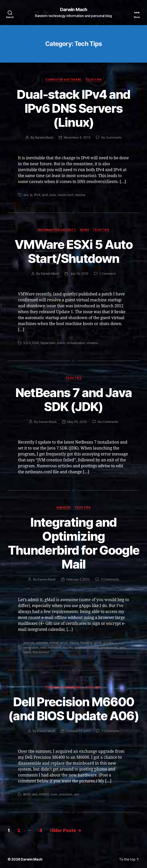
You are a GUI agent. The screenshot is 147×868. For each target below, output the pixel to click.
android (29, 642)
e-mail (54, 642)
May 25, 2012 (77, 421)
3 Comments (110, 578)
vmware (92, 342)
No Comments (111, 137)
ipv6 (45, 195)
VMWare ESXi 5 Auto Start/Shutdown (73, 251)
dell (35, 792)
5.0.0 (27, 342)
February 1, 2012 (78, 578)
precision (66, 792)
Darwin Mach (73, 10)
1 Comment (107, 273)
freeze (74, 642)
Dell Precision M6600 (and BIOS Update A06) (73, 707)
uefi (77, 792)
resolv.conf (65, 195)
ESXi (36, 342)
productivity (109, 646)
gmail (97, 642)
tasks (27, 651)
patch (61, 342)
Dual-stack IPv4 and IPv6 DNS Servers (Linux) (73, 108)
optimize (81, 646)
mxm (54, 792)
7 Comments (110, 729)
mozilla (68, 646)
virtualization (76, 342)
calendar (42, 642)
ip (31, 195)
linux (53, 195)
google (108, 642)
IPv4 (37, 195)
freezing (86, 642)
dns (26, 195)
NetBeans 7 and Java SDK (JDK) (73, 399)
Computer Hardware (63, 686)
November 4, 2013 (77, 137)
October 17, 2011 (78, 729)
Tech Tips (94, 80)
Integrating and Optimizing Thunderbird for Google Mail (73, 542)
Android (63, 507)
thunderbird (41, 651)
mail (43, 646)
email (64, 642)
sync (122, 646)
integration (31, 646)
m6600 (44, 792)
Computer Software (63, 80)
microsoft (54, 646)
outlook (94, 646)
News (84, 230)
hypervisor (48, 342)
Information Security (57, 230)
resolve (80, 195)
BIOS (27, 792)
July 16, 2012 (79, 273)
